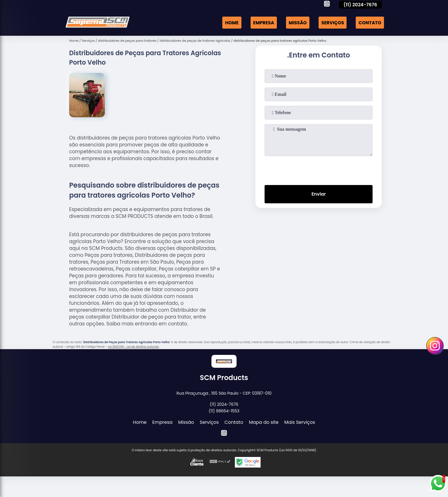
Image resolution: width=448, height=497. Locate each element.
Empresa (263, 22)
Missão (297, 22)
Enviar (319, 194)
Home (231, 22)
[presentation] (319, 169)
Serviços (332, 22)
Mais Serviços (300, 422)
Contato (370, 22)
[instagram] (327, 5)
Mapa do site (264, 422)
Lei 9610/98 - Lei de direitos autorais (133, 347)
